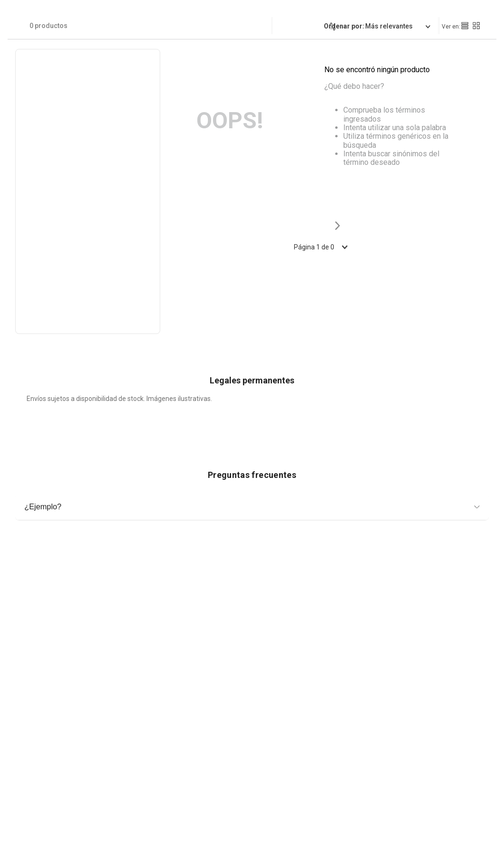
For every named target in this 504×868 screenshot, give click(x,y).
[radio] (465, 26)
